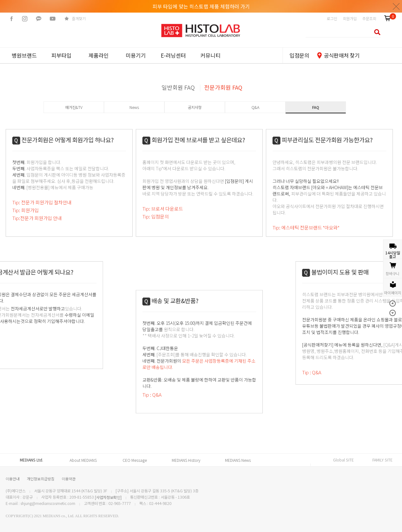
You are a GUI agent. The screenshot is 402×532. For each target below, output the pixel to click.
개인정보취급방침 (41, 479)
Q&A (255, 107)
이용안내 (13, 479)
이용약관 (69, 479)
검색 (375, 32)
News (134, 107)
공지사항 (195, 107)
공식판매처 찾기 (342, 55)
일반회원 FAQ (178, 87)
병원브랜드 (24, 55)
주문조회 (369, 19)
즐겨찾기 (79, 19)
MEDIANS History (186, 460)
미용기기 (136, 55)
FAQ (316, 107)
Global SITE (343, 460)
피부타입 (61, 55)
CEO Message (135, 460)
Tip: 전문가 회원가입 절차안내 (42, 202)
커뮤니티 (210, 55)
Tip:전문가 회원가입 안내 (37, 218)
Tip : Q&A (152, 422)
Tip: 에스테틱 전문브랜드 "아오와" (306, 227)
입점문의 (299, 55)
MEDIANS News (238, 460)
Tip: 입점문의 (156, 216)
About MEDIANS (83, 460)
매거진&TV (74, 107)
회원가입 (350, 19)
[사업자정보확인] (108, 497)
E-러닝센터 (173, 55)
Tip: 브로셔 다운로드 (163, 209)
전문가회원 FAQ (223, 87)
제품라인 (99, 55)
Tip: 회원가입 (26, 210)
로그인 (332, 19)
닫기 (396, 6)
